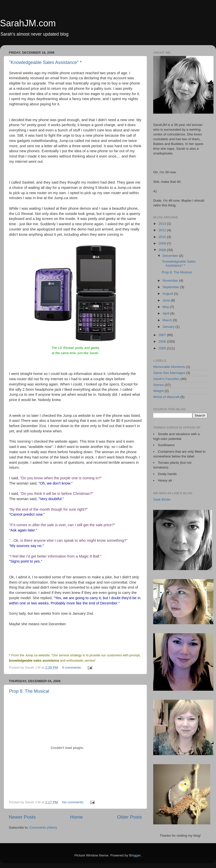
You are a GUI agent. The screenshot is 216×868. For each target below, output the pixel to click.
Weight (158, 391)
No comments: (74, 802)
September (171, 287)
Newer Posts (22, 817)
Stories (158, 385)
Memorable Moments (169, 367)
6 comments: (72, 667)
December (171, 256)
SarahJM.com (28, 23)
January (169, 327)
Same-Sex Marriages (169, 373)
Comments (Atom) (43, 827)
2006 (163, 341)
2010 (163, 237)
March (168, 320)
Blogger (135, 855)
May (166, 307)
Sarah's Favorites (166, 379)
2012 (163, 230)
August (168, 294)
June (167, 300)
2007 (163, 335)
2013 (163, 224)
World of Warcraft (166, 397)
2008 (163, 250)
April (166, 313)
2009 (163, 243)
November (171, 281)
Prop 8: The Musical (29, 691)
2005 (163, 348)
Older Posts (129, 817)
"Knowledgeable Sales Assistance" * (45, 62)
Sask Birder (162, 499)
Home (76, 817)
